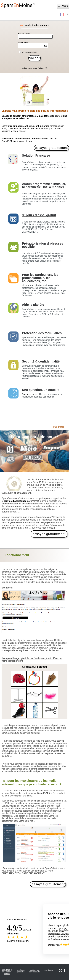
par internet (21, 501)
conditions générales (21, 971)
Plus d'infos (59, 427)
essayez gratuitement (49, 534)
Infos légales (48, 970)
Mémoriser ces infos (29, 52)
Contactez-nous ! (30, 394)
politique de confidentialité (34, 971)
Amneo (7, 974)
